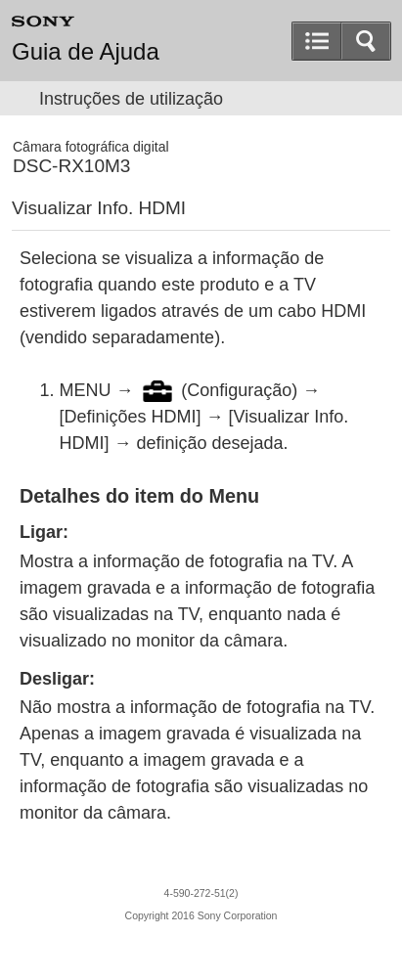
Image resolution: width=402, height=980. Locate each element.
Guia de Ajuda (86, 52)
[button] (366, 41)
